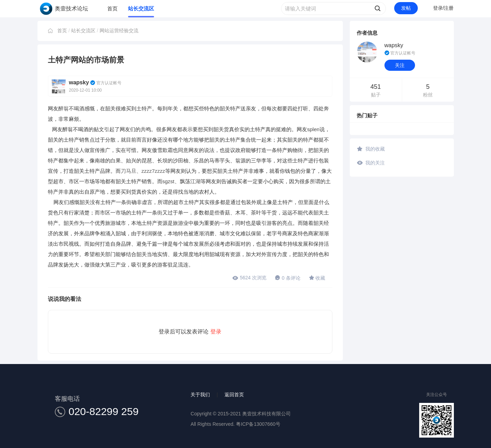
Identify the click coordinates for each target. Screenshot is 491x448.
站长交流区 (141, 9)
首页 (112, 9)
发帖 (406, 8)
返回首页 (234, 395)
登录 (216, 332)
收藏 (317, 278)
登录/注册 (443, 8)
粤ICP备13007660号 (258, 424)
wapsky (79, 82)
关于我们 (200, 395)
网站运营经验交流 (119, 31)
